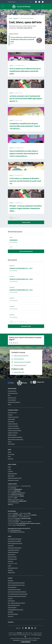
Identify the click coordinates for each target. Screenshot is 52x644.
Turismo (10, 442)
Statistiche (10, 570)
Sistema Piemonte (12, 607)
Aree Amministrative (13, 393)
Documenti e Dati (12, 398)
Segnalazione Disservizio (14, 550)
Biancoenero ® (17, 640)
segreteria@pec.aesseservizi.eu (17, 532)
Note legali (10, 561)
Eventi (9, 467)
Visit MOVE (10, 612)
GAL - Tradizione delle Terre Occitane (16, 603)
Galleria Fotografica (12, 474)
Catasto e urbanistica (13, 424)
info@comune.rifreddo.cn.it (17, 494)
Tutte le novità (26, 222)
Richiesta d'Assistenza (13, 552)
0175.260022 (13, 488)
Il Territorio (10, 471)
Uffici (11, 237)
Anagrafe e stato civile (13, 417)
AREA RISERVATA (25, 642)
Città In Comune (38, 635)
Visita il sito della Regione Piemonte (16, 583)
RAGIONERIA (13, 240)
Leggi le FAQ (11, 545)
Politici (9, 404)
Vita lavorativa (11, 444)
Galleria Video (11, 476)
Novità (12, 65)
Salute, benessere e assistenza (15, 437)
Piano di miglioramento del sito (15, 543)
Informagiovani (11, 601)
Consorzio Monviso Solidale (14, 589)
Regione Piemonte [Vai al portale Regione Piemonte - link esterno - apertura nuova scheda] (12, 2)
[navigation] (3, 6)
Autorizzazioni (11, 421)
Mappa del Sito (11, 572)
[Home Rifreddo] (21, 7)
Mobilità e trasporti (12, 435)
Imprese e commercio (13, 433)
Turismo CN (10, 616)
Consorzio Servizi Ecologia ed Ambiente (17, 592)
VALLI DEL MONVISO (13, 614)
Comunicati (10, 459)
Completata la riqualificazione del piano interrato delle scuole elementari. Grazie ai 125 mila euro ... (25, 126)
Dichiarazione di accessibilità (14, 541)
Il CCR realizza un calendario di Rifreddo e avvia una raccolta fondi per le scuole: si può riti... (25, 181)
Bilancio (12, 266)
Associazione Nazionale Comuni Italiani (17, 596)
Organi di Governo (12, 391)
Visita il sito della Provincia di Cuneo (16, 585)
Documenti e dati (26, 326)
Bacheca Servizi (12, 554)
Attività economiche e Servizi (15, 478)
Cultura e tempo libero (13, 426)
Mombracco (11, 581)
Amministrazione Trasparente (15, 539)
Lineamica (10, 598)
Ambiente (10, 415)
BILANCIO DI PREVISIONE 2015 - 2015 (21, 290)
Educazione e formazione (14, 428)
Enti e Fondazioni (12, 400)
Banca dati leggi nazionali (14, 605)
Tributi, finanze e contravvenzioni (15, 439)
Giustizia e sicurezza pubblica (15, 430)
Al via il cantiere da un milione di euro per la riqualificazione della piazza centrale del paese (23, 39)
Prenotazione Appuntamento (15, 548)
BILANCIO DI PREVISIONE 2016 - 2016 (21, 279)
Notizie (9, 452)
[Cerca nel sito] (42, 7)
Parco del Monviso (12, 587)
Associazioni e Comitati (13, 480)
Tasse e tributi (11, 454)
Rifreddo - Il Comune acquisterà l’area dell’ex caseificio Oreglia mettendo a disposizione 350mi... (26, 208)
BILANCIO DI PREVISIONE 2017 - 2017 (21, 268)
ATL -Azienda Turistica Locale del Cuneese (18, 594)
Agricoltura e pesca (12, 412)
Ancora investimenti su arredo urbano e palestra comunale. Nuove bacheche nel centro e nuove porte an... (24, 153)
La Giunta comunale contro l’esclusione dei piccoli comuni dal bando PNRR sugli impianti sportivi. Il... (26, 99)
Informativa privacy (12, 559)
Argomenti (16, 18)
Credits (9, 566)
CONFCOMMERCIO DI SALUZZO (15, 610)
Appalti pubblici (11, 419)
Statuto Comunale (12, 557)
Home (10, 18)
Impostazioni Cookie (13, 563)
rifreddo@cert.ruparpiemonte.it (18, 493)
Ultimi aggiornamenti (13, 568)
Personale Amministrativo (14, 402)
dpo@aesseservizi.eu (16, 530)
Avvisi (9, 456)
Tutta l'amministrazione (26, 251)
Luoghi (9, 469)
